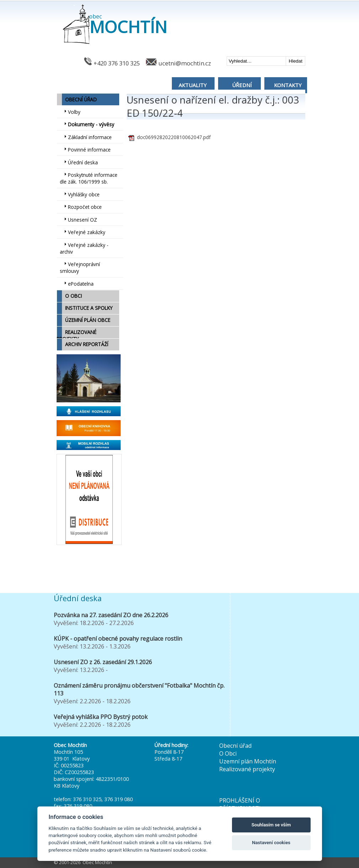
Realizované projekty (247, 769)
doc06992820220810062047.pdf (174, 137)
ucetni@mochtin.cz (185, 63)
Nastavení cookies (271, 843)
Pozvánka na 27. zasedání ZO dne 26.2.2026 (111, 615)
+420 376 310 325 (117, 63)
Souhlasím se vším (271, 825)
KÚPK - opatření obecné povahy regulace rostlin (118, 639)
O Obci (228, 753)
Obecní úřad (235, 746)
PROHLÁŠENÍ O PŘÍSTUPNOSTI (240, 804)
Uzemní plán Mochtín (248, 761)
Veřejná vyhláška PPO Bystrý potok (101, 717)
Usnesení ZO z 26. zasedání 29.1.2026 (103, 662)
